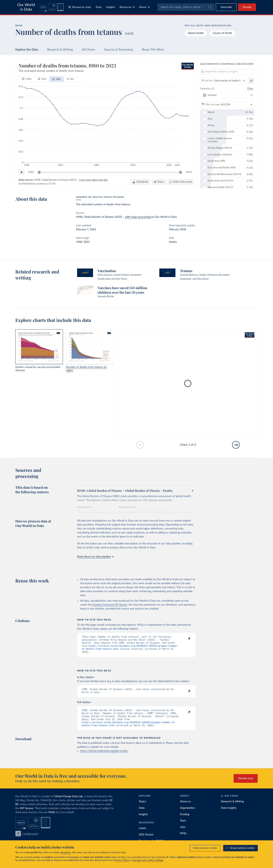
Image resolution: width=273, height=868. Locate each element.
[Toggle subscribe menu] (226, 7)
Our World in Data (26, 7)
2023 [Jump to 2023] (189, 172)
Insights (111, 7)
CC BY (52, 184)
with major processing (138, 217)
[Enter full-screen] (181, 182)
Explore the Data (27, 50)
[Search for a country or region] (227, 72)
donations (66, 853)
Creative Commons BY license (110, 605)
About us (185, 807)
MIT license (27, 814)
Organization (187, 813)
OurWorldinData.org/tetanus (33, 184)
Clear (250, 88)
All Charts (88, 50)
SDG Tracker (146, 840)
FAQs (52, 818)
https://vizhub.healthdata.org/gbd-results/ (104, 756)
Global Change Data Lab (69, 802)
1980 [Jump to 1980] (31, 172)
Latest (142, 834)
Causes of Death (222, 33)
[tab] (27, 79)
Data (99, 7)
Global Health (196, 33)
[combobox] (186, 7)
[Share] (159, 182)
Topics (142, 807)
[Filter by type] (227, 105)
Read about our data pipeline (95, 557)
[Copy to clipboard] (185, 639)
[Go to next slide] (236, 445)
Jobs (183, 832)
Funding (185, 820)
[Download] (140, 182)
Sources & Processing (119, 50)
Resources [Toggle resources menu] (127, 7)
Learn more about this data (93, 180)
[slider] (39, 172)
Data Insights (229, 813)
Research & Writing (60, 50)
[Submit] (210, 7)
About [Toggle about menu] (144, 7)
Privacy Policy (121, 860)
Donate (247, 7)
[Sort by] (223, 81)
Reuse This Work (153, 50)
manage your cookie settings (148, 860)
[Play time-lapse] (22, 172)
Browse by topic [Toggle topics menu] (80, 7)
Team (183, 826)
